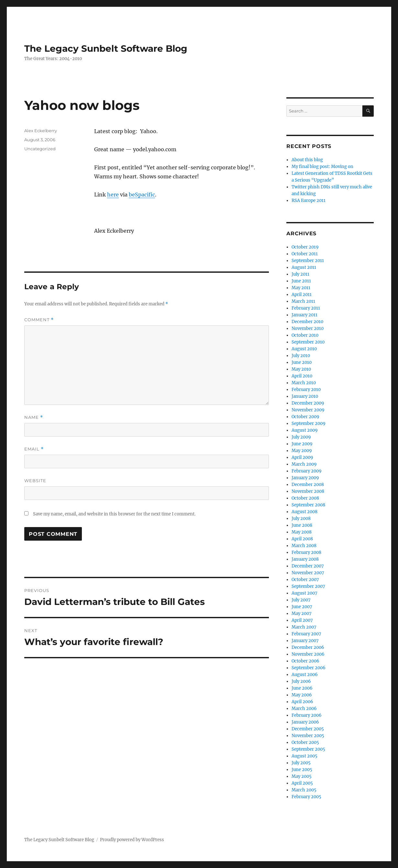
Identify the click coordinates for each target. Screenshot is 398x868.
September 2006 (309, 668)
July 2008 (301, 519)
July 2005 (301, 763)
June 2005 (302, 770)
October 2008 (305, 498)
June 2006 (302, 688)
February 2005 (306, 797)
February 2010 (306, 390)
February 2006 (307, 715)
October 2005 (305, 742)
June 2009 (302, 444)
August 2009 (305, 430)
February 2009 (307, 471)
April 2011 (302, 295)
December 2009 (308, 403)
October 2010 (305, 335)
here (113, 195)
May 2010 (301, 369)
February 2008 (306, 552)
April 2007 (302, 620)
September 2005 (308, 749)
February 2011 (306, 308)
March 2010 (304, 383)
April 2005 (302, 783)
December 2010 (307, 322)
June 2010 (302, 362)
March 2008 (304, 546)
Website (35, 481)
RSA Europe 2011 (309, 201)
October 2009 (305, 417)
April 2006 (302, 702)
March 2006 (304, 709)
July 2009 (301, 437)
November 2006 (308, 654)
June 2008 (302, 525)
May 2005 (302, 776)
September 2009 (309, 423)
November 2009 (308, 410)
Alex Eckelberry (41, 131)
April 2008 (302, 539)
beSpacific (142, 195)
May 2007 (302, 614)
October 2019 (305, 247)
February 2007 (306, 634)
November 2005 (308, 736)
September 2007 (308, 586)
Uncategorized (40, 149)
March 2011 (303, 301)
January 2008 (305, 559)
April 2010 (302, 376)
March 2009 (304, 464)
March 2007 (304, 627)
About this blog (307, 160)
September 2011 (308, 261)
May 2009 (302, 451)
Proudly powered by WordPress (132, 840)
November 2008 (308, 491)
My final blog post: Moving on (322, 167)
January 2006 (305, 722)
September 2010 (308, 342)
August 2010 (304, 349)
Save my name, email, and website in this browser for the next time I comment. (114, 514)
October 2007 (305, 580)
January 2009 (305, 478)
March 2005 (304, 790)
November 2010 (308, 328)
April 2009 (302, 457)
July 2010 (301, 356)
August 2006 (305, 675)
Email (34, 449)
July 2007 (301, 600)
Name (34, 417)
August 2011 (304, 267)
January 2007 (305, 641)
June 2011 (301, 281)
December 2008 (308, 485)
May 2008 (302, 532)
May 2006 (302, 695)
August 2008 (304, 512)
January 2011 (304, 315)
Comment (39, 320)
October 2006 (305, 661)
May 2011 (301, 288)
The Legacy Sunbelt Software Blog (106, 48)
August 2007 (304, 593)
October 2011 (305, 254)
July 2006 (301, 681)
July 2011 (300, 274)
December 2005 (308, 729)
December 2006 (308, 647)
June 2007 (302, 607)
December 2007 (308, 566)
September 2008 (308, 505)
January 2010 (305, 396)
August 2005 (304, 756)
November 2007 (308, 573)
